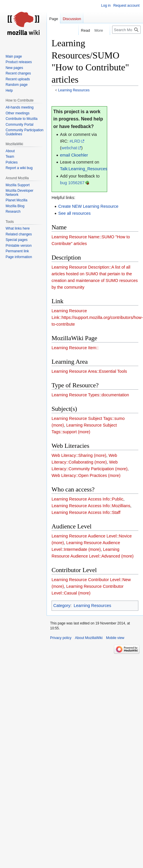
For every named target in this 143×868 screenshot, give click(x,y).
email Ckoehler (74, 155)
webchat (69, 148)
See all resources (74, 213)
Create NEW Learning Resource (88, 206)
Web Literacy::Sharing (72, 455)
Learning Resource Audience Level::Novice (92, 536)
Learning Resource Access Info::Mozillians (91, 506)
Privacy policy (61, 638)
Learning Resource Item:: (75, 348)
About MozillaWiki (89, 638)
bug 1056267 (72, 183)
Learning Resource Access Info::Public (87, 499)
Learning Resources (74, 90)
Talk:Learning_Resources (84, 169)
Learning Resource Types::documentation (90, 395)
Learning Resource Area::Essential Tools (89, 371)
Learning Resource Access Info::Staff (86, 512)
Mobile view (115, 638)
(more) (58, 425)
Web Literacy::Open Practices (79, 475)
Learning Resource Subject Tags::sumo (88, 418)
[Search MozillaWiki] (126, 30)
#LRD (75, 141)
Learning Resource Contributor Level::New (91, 580)
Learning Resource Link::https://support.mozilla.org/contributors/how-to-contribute (97, 317)
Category (62, 606)
